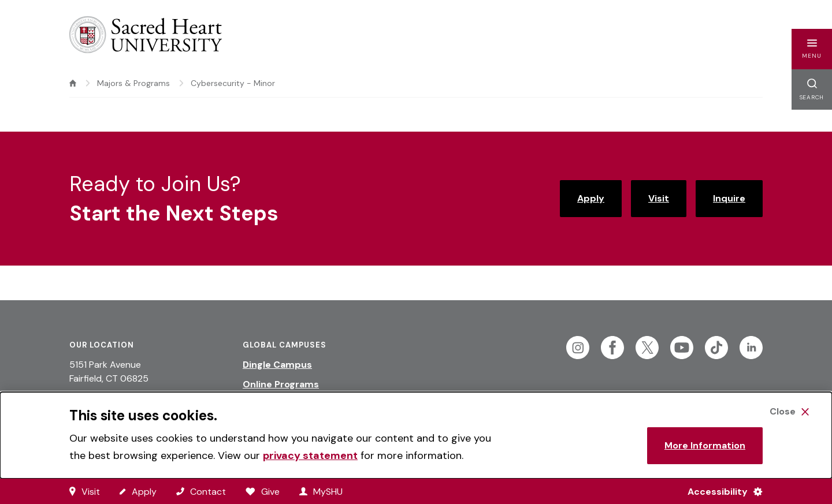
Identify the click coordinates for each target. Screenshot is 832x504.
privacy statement (310, 456)
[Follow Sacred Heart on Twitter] (647, 348)
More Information (705, 445)
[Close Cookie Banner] (789, 412)
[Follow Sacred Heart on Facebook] (612, 348)
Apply (591, 198)
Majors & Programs (133, 83)
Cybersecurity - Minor (233, 83)
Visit (659, 198)
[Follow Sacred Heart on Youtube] (682, 348)
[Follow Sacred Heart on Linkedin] (751, 348)
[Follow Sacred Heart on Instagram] (578, 348)
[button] (812, 49)
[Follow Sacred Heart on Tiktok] (716, 348)
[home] (73, 83)
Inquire (729, 198)
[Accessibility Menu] (720, 491)
